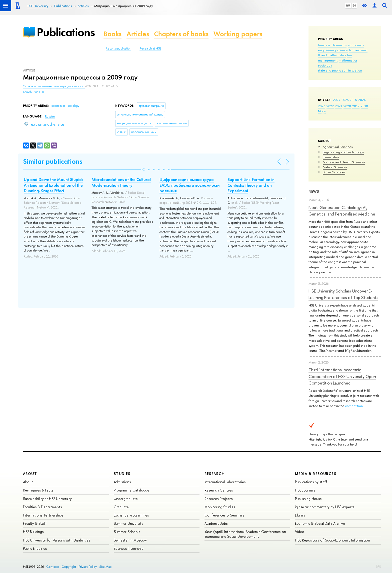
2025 (353, 100)
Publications (66, 32)
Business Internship (129, 548)
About (30, 474)
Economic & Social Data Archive (320, 523)
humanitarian (358, 50)
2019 (356, 106)
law (350, 55)
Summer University (128, 523)
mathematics (348, 60)
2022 (330, 106)
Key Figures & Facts (38, 490)
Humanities (331, 157)
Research (215, 474)
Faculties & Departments (42, 507)
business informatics (332, 45)
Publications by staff (311, 482)
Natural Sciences (335, 167)
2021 (339, 106)
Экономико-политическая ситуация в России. (54, 86)
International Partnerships (43, 515)
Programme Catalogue (131, 490)
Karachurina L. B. (34, 92)
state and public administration (340, 70)
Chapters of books (181, 34)
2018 (364, 106)
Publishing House (308, 499)
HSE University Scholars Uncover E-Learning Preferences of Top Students (343, 294)
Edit (378, 566)
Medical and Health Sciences (344, 162)
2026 (345, 100)
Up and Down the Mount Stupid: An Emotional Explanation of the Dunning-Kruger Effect (53, 185)
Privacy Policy (88, 567)
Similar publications (53, 161)
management (328, 60)
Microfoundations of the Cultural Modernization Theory (121, 182)
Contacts (53, 567)
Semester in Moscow (130, 540)
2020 (347, 106)
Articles (138, 34)
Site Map (105, 567)
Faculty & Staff (35, 523)
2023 (322, 106)
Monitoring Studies (220, 507)
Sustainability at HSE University (47, 499)
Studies (122, 474)
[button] (144, 169)
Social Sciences (334, 172)
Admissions (122, 482)
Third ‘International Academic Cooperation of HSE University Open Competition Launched (342, 376)
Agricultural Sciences (338, 147)
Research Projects (218, 499)
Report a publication (118, 48)
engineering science (333, 50)
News (314, 191)
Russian (50, 116)
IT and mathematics (332, 55)
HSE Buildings (33, 532)
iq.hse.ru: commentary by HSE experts (325, 507)
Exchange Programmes (131, 515)
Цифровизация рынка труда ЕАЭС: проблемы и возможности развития (190, 185)
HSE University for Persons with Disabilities (56, 540)
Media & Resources (316, 474)
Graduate (121, 507)
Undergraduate (126, 499)
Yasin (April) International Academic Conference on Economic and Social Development (245, 534)
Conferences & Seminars (224, 515)
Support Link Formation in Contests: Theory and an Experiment (251, 185)
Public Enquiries (35, 548)
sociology (325, 65)
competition (354, 406)
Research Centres (219, 490)
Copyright (69, 567)
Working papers (238, 34)
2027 (337, 100)
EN (354, 5)
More (322, 111)
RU (348, 5)
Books (112, 34)
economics (356, 45)
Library (300, 515)
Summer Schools (127, 532)
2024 (362, 100)
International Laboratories (225, 482)
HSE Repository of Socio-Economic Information (332, 540)
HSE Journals (305, 490)
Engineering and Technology (343, 152)
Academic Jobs (216, 523)
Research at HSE (150, 48)
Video (300, 532)
